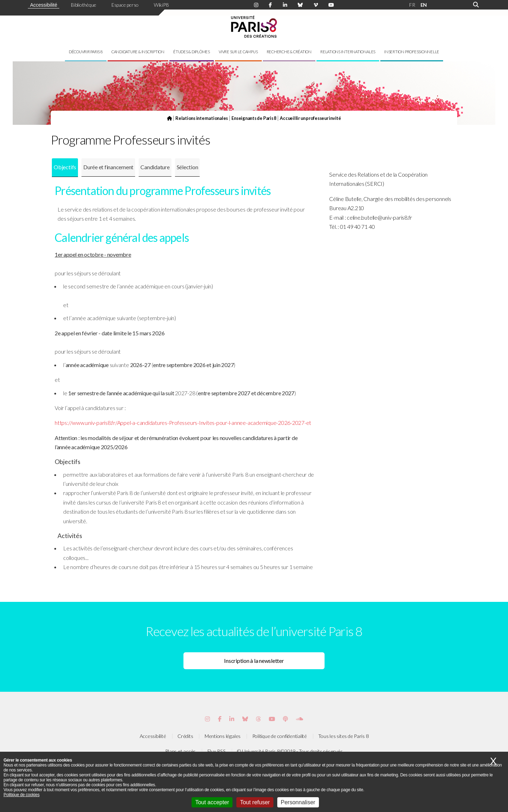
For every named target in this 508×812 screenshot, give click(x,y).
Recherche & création (289, 52)
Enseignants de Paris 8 (254, 118)
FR (412, 5)
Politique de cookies (22, 795)
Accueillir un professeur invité (310, 118)
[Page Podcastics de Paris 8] (285, 719)
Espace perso (125, 5)
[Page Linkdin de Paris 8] (285, 5)
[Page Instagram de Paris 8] (256, 5)
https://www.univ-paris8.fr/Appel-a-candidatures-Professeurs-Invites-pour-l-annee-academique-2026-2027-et (183, 423)
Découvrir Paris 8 (86, 52)
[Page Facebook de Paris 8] (270, 5)
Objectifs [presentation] (65, 167)
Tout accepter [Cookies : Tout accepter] (212, 802)
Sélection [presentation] (188, 167)
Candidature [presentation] (155, 167)
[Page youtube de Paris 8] (331, 5)
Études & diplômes (192, 52)
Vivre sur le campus (238, 52)
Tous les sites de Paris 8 (343, 736)
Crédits (185, 736)
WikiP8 (161, 5)
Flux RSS (217, 751)
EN (424, 5)
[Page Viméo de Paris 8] (316, 5)
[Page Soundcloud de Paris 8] (300, 719)
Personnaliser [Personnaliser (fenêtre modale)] (298, 802)
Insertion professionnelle (412, 52)
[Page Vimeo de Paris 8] (232, 719)
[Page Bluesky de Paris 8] (300, 5)
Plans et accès (180, 751)
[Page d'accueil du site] (169, 118)
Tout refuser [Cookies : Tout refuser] (255, 802)
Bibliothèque (84, 5)
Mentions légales (223, 736)
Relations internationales (348, 52)
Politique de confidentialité (280, 736)
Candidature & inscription (138, 52)
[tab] (65, 168)
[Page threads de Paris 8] (258, 719)
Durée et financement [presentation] (108, 167)
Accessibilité (44, 5)
